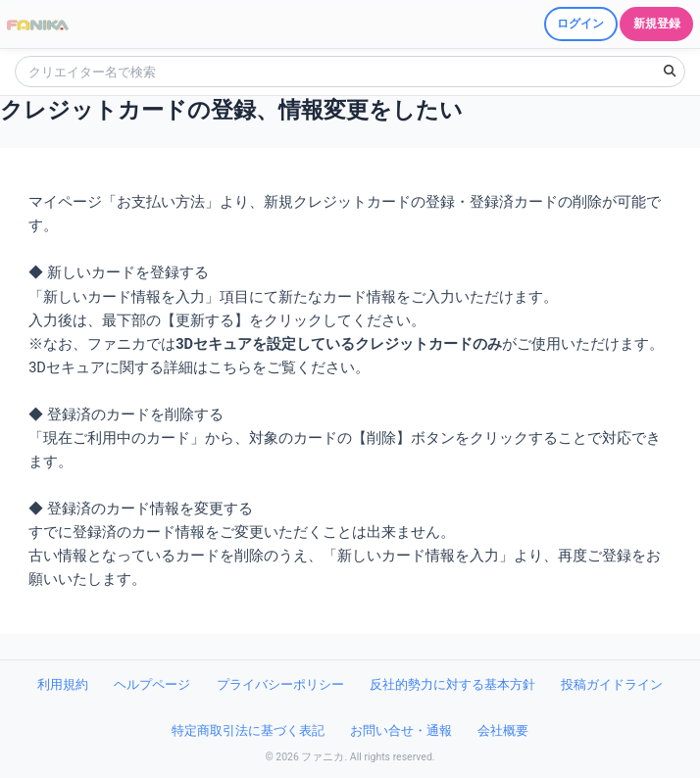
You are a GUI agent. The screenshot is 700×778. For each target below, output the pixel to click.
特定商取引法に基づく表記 (248, 730)
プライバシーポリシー (280, 684)
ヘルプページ (152, 684)
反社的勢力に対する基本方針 (452, 684)
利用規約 (63, 684)
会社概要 (503, 730)
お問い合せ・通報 (401, 730)
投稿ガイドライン (612, 684)
